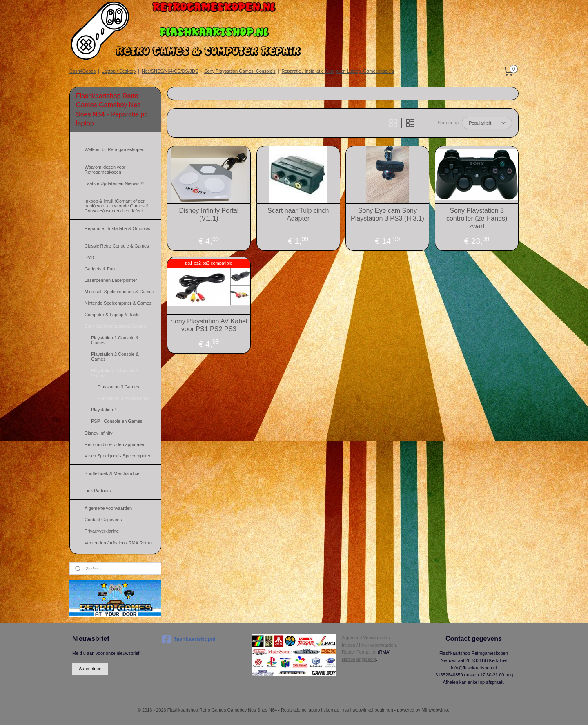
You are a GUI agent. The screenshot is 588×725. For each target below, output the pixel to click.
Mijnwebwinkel (436, 710)
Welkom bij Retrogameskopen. (115, 149)
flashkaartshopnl (189, 639)
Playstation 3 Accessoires (123, 398)
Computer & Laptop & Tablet (113, 315)
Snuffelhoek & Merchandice (112, 473)
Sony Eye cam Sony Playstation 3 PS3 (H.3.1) (388, 214)
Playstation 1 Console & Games (115, 340)
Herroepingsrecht (359, 659)
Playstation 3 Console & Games (115, 373)
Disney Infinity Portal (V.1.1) (209, 214)
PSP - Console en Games (117, 421)
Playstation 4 (104, 410)
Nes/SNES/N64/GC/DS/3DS (170, 71)
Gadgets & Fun (100, 269)
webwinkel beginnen (373, 710)
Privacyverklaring (102, 531)
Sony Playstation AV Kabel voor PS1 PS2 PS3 (209, 325)
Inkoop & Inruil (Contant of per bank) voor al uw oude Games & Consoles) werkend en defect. (117, 206)
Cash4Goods (82, 71)
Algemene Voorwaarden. (366, 638)
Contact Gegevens (103, 520)
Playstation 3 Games (118, 387)
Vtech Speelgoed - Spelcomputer (117, 456)
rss (346, 710)
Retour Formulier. (359, 652)
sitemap (331, 710)
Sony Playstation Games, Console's (240, 71)
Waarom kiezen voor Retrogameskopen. (105, 170)
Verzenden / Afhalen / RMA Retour (119, 543)
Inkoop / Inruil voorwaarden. (370, 645)
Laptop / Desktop (119, 71)
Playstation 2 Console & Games (115, 357)
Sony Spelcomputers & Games (115, 326)
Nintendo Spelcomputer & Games (118, 303)
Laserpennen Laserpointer (111, 280)
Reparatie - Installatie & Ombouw (117, 228)
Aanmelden (90, 669)
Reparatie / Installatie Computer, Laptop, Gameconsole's (338, 71)
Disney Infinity (98, 433)
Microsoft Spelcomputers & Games (119, 292)
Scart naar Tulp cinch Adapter (298, 214)
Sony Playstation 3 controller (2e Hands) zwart (477, 218)
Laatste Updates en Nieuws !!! (115, 183)
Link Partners (98, 491)
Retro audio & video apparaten (115, 444)
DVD (89, 257)
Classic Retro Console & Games (117, 246)
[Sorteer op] (487, 123)
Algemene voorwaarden (108, 508)
